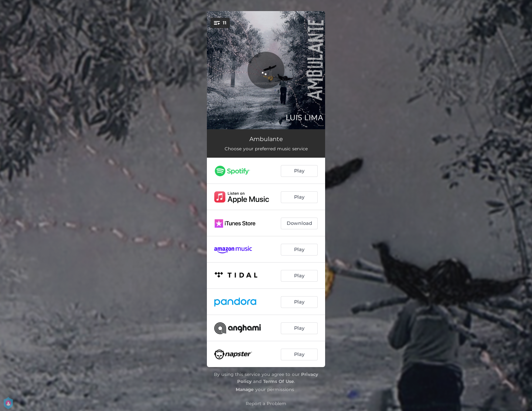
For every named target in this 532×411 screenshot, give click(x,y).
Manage (245, 389)
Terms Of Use (279, 381)
